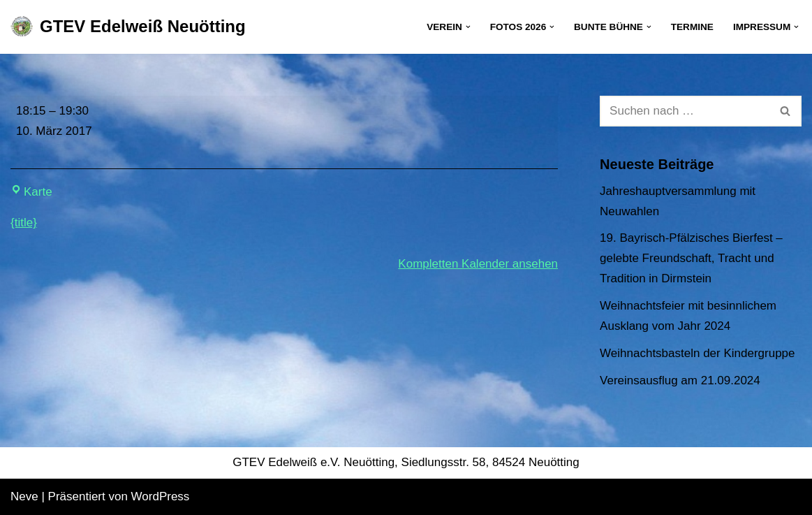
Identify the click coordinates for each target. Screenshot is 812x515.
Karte (31, 192)
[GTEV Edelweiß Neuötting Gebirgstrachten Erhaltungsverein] (128, 27)
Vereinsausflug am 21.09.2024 (680, 380)
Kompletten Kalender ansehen (478, 264)
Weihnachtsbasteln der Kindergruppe (697, 353)
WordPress (161, 496)
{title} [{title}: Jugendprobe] (24, 223)
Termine (692, 27)
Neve (24, 496)
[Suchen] (685, 111)
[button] (468, 27)
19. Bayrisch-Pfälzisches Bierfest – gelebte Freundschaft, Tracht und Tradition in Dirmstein (691, 258)
